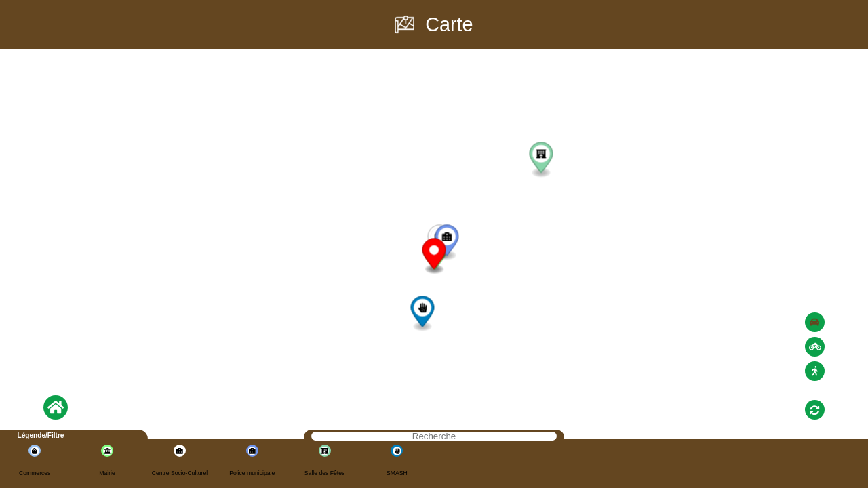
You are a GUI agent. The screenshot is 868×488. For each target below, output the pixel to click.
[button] (447, 242)
